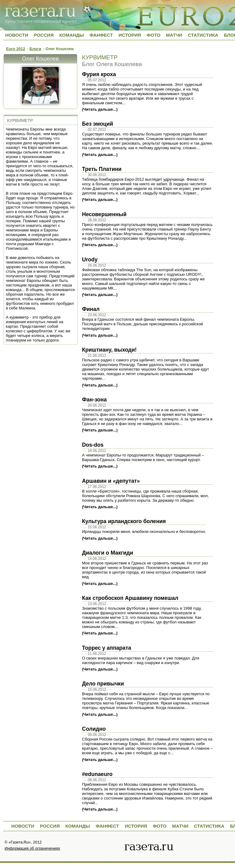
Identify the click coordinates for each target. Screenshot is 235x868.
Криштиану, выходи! (109, 350)
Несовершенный (104, 214)
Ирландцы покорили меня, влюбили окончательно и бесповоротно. (144, 532)
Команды (72, 35)
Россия (44, 35)
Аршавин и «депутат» (111, 481)
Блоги (35, 49)
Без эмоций (98, 124)
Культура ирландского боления (124, 521)
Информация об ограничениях (32, 848)
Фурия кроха (99, 74)
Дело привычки (103, 684)
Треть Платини (102, 169)
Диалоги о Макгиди (108, 553)
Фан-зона (94, 400)
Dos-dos (93, 445)
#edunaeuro (97, 774)
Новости (17, 35)
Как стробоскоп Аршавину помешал (130, 598)
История (130, 35)
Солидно (94, 729)
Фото (153, 35)
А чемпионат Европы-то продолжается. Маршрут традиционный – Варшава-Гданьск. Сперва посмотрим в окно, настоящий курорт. (143, 457)
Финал (91, 309)
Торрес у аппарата (107, 648)
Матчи (174, 35)
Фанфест (101, 35)
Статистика (203, 35)
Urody (90, 260)
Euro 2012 (16, 49)
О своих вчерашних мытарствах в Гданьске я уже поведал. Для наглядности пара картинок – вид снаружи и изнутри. (141, 660)
